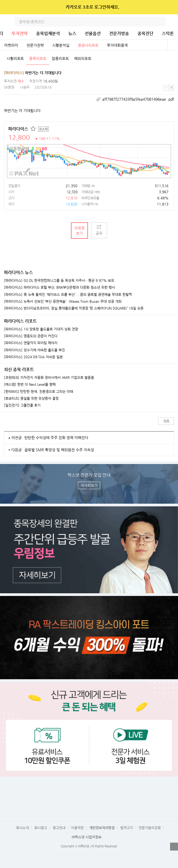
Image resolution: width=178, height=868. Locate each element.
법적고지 (127, 828)
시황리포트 (15, 58)
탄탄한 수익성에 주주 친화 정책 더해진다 (56, 438)
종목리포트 (38, 58)
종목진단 (145, 33)
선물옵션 (93, 33)
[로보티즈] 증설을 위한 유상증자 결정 (31, 398)
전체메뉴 (173, 22)
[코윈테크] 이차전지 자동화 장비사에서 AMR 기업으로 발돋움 (49, 378)
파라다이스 (18, 129)
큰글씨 (171, 88)
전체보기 (173, 45)
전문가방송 (119, 33)
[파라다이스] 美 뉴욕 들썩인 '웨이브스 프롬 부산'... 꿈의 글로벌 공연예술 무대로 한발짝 (68, 295)
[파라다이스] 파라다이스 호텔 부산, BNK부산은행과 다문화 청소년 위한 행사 (59, 287)
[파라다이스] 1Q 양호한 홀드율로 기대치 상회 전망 (41, 329)
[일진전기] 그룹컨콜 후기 (22, 405)
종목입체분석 (48, 33)
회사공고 (41, 828)
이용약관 (77, 828)
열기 (174, 847)
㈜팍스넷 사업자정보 (87, 837)
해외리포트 (83, 58)
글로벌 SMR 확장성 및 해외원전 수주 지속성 (59, 450)
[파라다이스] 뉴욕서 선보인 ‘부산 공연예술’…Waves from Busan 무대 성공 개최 (63, 301)
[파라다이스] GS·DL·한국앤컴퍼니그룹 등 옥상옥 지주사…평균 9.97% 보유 (59, 281)
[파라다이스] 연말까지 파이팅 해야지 (31, 343)
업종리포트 (60, 58)
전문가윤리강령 (150, 828)
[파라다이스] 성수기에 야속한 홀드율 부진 (34, 350)
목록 (166, 421)
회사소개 (23, 828)
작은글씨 (166, 88)
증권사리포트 (88, 45)
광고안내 (59, 828)
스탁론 (168, 33)
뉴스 (72, 33)
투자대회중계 (117, 45)
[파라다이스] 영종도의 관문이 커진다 (31, 336)
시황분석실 (61, 45)
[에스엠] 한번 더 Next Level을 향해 (30, 384)
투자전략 (20, 33)
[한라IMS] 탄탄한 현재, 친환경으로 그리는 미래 (39, 392)
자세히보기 (89, 485)
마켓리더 (11, 45)
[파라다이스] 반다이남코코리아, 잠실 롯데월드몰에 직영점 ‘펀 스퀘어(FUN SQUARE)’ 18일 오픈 (74, 308)
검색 (161, 22)
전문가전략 (35, 45)
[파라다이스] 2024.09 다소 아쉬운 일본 (33, 357)
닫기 (170, 7)
